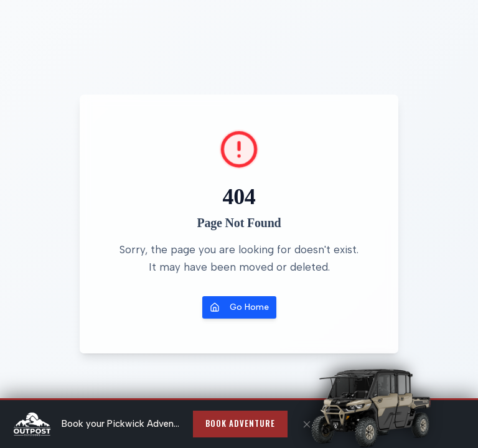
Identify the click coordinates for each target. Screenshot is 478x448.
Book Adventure (240, 423)
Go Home (239, 307)
